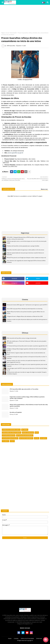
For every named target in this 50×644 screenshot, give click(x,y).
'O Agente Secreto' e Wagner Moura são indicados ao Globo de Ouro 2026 (25, 316)
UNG (37, 438)
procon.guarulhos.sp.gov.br (15, 153)
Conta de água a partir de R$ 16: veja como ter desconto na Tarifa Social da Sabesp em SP (27, 369)
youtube (38, 283)
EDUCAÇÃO (13, 33)
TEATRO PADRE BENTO (27, 438)
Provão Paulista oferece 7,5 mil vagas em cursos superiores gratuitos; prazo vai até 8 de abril (27, 365)
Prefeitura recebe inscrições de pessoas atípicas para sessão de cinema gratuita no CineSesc (27, 320)
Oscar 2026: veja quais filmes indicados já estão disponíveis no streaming (25, 309)
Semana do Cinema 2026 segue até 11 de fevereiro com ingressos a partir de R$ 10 (27, 305)
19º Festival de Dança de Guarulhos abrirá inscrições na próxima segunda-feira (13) (27, 346)
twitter (38, 279)
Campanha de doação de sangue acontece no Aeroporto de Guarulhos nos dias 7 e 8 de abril (27, 357)
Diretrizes (39, 638)
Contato (16, 638)
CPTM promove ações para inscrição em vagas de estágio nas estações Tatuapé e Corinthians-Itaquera (27, 373)
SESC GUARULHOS (29, 433)
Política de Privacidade (27, 638)
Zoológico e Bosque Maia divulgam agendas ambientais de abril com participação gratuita (27, 350)
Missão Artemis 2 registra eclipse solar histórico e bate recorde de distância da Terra (26, 354)
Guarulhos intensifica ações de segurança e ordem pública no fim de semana (26, 250)
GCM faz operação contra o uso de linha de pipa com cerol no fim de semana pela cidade (27, 242)
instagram (14, 283)
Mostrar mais (44, 189)
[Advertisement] (25, 19)
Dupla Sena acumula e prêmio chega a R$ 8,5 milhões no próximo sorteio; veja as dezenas (27, 398)
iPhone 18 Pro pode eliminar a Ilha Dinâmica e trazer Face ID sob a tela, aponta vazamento (29, 405)
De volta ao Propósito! (16, 412)
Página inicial (5, 33)
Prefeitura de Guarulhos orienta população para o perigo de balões (23, 246)
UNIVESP (6, 441)
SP (37, 433)
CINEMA (25, 430)
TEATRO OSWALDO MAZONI (11, 438)
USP (13, 441)
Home (10, 638)
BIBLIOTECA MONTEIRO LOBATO (12, 430)
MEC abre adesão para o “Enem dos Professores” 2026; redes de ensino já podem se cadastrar (27, 342)
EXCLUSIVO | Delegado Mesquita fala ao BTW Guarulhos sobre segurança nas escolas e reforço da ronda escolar (26, 238)
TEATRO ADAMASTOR (9, 435)
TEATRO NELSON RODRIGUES (25, 435)
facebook (14, 279)
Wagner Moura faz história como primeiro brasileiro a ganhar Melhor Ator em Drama (26, 313)
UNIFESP (44, 438)
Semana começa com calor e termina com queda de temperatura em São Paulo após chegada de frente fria (26, 361)
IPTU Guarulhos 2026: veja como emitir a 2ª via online (24, 389)
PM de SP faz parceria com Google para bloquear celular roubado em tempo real (26, 258)
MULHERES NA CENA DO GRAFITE (12, 433)
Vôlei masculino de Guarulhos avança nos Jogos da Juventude (22, 338)
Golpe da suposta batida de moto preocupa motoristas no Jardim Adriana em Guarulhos (25, 254)
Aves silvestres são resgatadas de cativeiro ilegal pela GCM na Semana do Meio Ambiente (26, 261)
